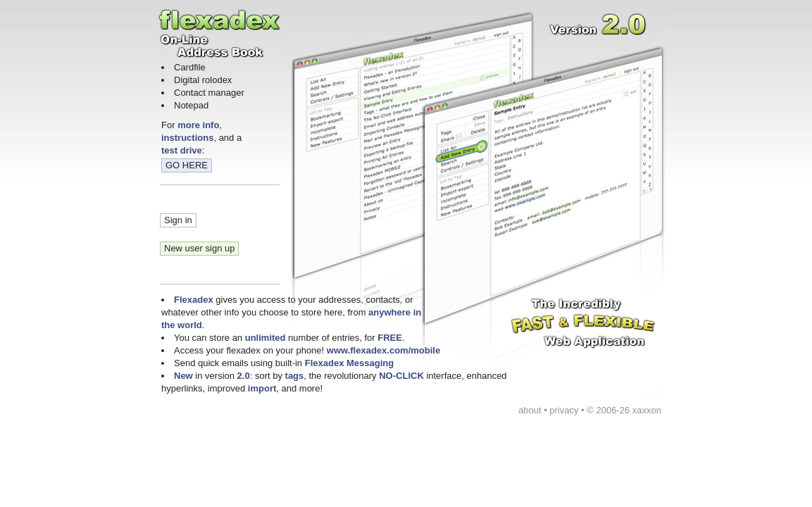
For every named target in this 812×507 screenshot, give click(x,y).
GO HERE (187, 165)
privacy (564, 410)
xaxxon (647, 410)
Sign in (178, 220)
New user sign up (199, 248)
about (530, 410)
